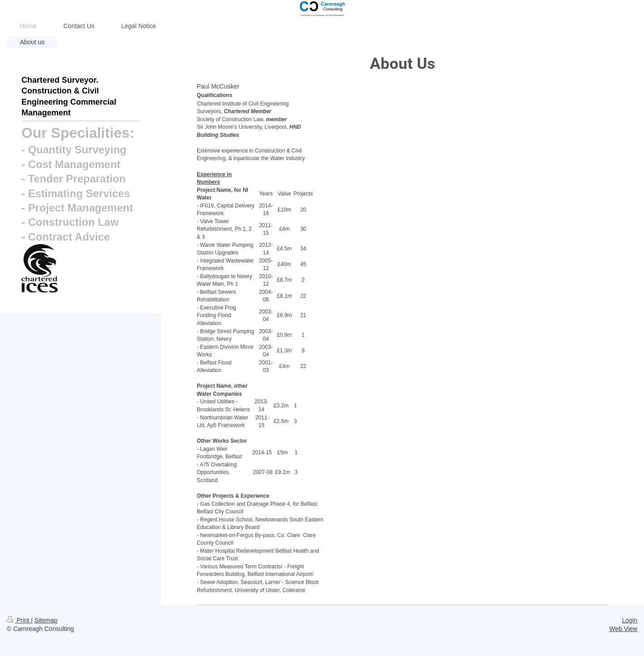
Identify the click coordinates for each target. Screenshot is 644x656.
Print (19, 620)
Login (630, 620)
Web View (623, 629)
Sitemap (46, 620)
